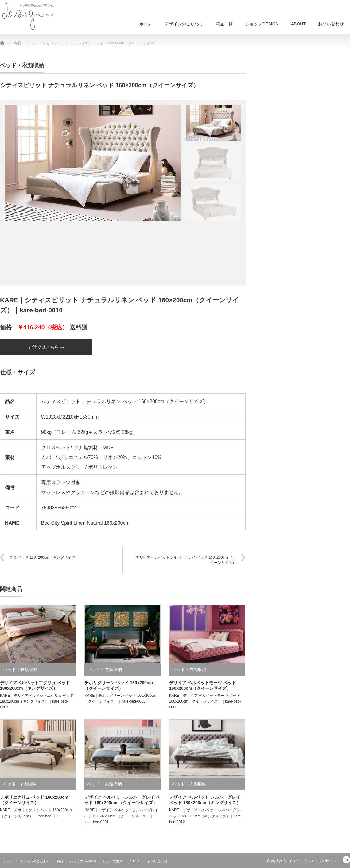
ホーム (146, 24)
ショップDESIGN (262, 24)
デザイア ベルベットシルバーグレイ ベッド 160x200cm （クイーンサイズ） (186, 560)
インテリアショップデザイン (313, 861)
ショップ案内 (113, 861)
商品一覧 (224, 24)
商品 (60, 861)
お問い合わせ (331, 24)
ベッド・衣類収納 (22, 65)
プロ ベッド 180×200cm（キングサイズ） (44, 557)
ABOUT (298, 24)
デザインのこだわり (184, 24)
